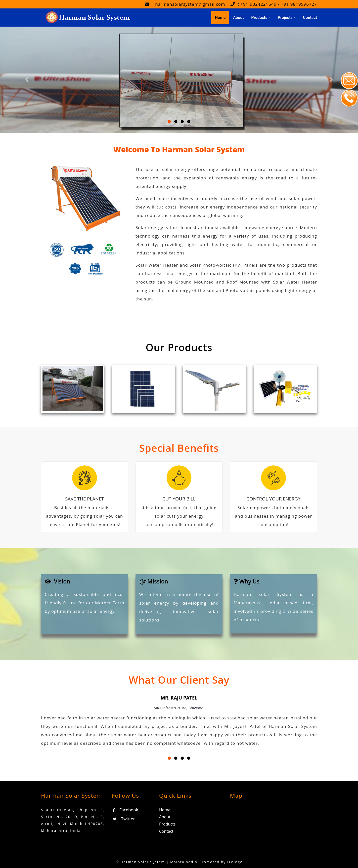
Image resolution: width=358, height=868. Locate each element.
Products (167, 824)
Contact (310, 18)
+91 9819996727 (299, 4)
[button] (62, 730)
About (238, 18)
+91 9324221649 (258, 4)
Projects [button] (285, 18)
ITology (235, 862)
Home (222, 17)
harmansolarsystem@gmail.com (190, 4)
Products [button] (259, 18)
